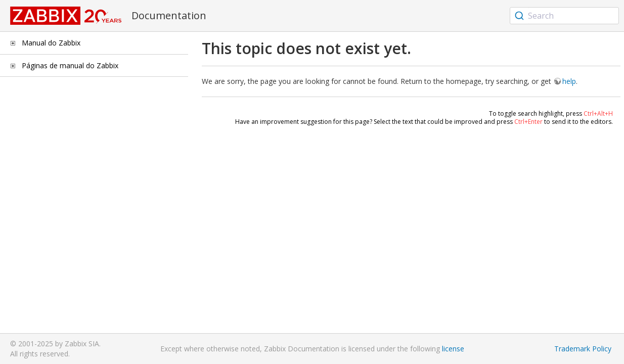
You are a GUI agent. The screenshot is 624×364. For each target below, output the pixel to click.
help (569, 81)
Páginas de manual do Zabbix (70, 65)
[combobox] (564, 16)
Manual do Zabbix (51, 43)
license (453, 349)
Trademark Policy (583, 349)
